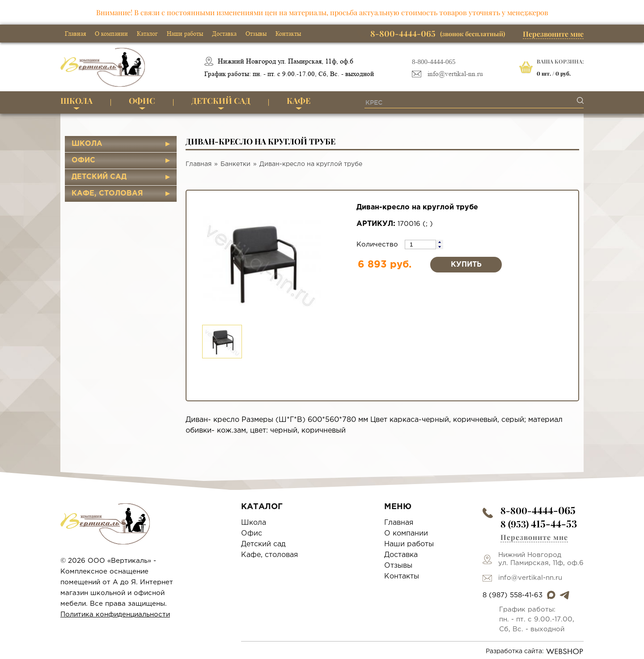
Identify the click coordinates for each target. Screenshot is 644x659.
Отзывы (256, 34)
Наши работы (185, 34)
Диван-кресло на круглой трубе (311, 164)
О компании (111, 34)
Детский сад (221, 101)
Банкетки (235, 164)
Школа (76, 101)
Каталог (147, 34)
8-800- (538, 510)
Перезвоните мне (553, 34)
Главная (75, 34)
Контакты (288, 34)
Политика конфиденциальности (115, 614)
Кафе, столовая (107, 193)
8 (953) (539, 524)
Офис (142, 101)
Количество (378, 244)
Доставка (224, 34)
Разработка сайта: (535, 651)
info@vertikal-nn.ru (455, 74)
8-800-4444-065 (434, 62)
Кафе (299, 101)
